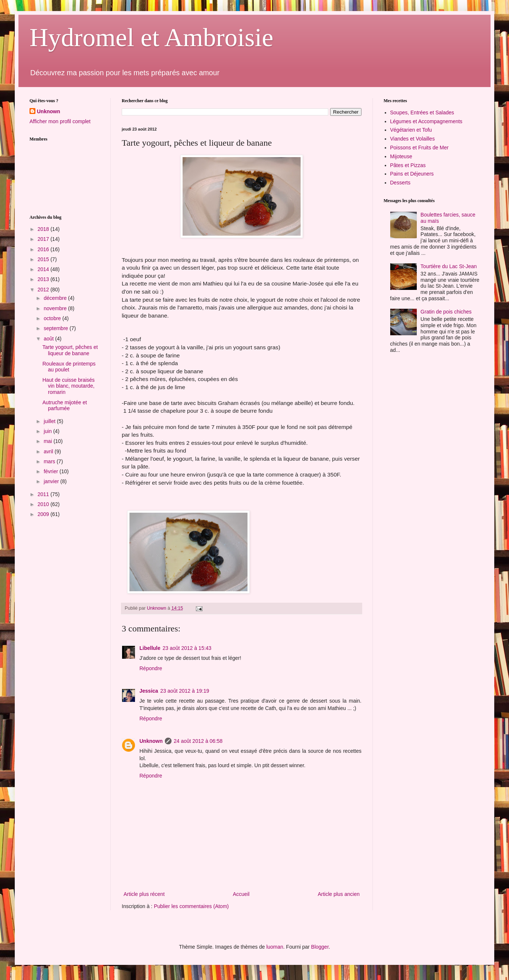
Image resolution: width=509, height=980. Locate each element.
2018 (44, 229)
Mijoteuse (401, 156)
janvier (52, 481)
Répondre (151, 668)
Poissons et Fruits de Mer (420, 148)
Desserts (400, 183)
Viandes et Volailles (413, 139)
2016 (44, 249)
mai (48, 441)
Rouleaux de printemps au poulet (69, 367)
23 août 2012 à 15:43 (187, 648)
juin (48, 431)
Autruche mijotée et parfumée (65, 406)
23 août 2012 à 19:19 (185, 691)
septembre (56, 328)
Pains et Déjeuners (412, 174)
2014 (44, 269)
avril (49, 451)
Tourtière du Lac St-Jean (449, 266)
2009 (44, 514)
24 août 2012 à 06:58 (198, 741)
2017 (44, 239)
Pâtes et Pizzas (408, 165)
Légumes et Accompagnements (426, 121)
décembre (56, 298)
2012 (44, 290)
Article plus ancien (339, 894)
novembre (56, 308)
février (51, 471)
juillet (50, 421)
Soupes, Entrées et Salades (422, 112)
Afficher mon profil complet (60, 121)
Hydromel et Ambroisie (151, 37)
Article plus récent (144, 894)
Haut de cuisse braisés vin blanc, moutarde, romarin (69, 386)
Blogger (320, 947)
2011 (44, 494)
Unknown (151, 741)
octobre (53, 318)
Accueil (241, 894)
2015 (44, 259)
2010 (44, 504)
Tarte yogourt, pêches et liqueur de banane (70, 350)
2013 (44, 279)
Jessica (149, 691)
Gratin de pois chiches (446, 312)
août (49, 339)
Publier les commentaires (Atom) (191, 906)
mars (50, 461)
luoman (275, 947)
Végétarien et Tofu (411, 130)
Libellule (150, 648)
